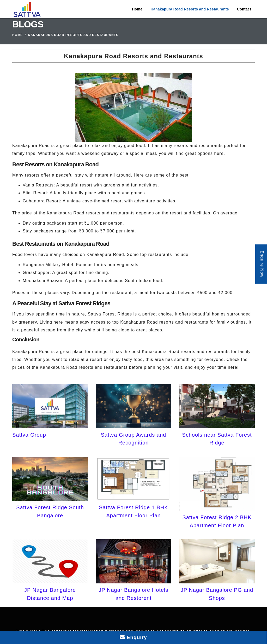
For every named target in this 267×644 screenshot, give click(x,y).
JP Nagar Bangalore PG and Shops (217, 594)
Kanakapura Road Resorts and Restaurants (190, 9)
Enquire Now (262, 264)
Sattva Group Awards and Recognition (134, 439)
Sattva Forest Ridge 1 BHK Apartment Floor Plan (133, 511)
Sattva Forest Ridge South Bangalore (50, 511)
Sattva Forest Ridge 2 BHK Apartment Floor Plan (217, 521)
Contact (244, 9)
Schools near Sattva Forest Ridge (217, 439)
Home (137, 9)
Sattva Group (29, 435)
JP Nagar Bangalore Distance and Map (50, 594)
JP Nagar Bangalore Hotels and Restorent (133, 594)
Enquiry (133, 637)
